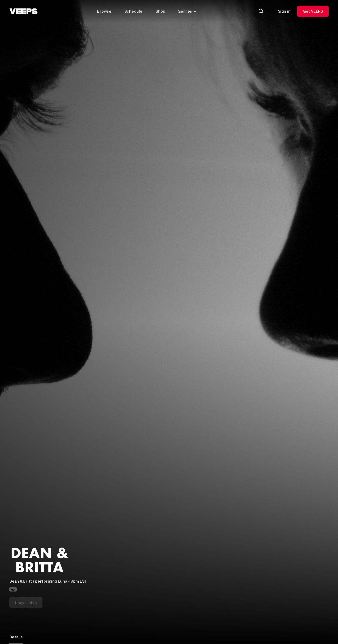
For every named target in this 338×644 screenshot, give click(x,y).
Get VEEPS (313, 11)
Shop (161, 11)
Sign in (284, 11)
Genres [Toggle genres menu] (187, 11)
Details (16, 637)
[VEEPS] (23, 11)
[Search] (261, 11)
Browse (104, 11)
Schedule (133, 11)
